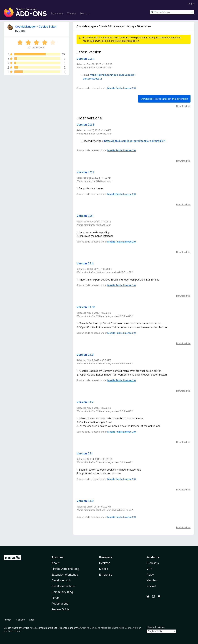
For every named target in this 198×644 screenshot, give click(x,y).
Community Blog (62, 592)
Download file (183, 106)
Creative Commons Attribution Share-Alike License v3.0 (109, 628)
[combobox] (172, 12)
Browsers (153, 563)
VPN (150, 569)
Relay (150, 575)
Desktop (105, 563)
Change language (156, 627)
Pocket (151, 586)
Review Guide (60, 609)
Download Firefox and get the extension (164, 99)
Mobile (104, 569)
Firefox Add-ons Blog (65, 569)
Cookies (20, 620)
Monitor (152, 580)
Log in (191, 4)
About (55, 563)
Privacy (8, 620)
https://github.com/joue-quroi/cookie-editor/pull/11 (135, 141)
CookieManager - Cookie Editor (36, 27)
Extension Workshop (65, 575)
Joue (22, 31)
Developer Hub (61, 580)
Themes (72, 13)
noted (33, 628)
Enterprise (106, 575)
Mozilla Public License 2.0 (122, 88)
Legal (32, 620)
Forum (55, 598)
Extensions (57, 13)
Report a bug (60, 604)
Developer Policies (63, 586)
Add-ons (57, 557)
